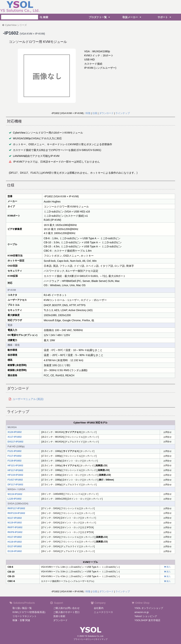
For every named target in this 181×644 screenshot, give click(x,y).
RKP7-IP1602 (15, 527)
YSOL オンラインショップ (149, 608)
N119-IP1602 (15, 523)
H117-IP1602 (15, 537)
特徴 (88, 113)
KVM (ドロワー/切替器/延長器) (29, 612)
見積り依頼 (59, 616)
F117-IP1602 (14, 456)
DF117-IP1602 (15, 484)
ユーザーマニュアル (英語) (28, 399)
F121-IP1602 (14, 451)
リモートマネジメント (25, 616)
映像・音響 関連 (21, 620)
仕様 (95, 113)
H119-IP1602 (15, 542)
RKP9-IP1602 (15, 532)
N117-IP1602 (15, 518)
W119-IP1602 (15, 494)
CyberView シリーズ (16, 25)
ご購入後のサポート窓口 (66, 612)
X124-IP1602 (15, 432)
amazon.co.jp (142, 612)
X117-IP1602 (15, 437)
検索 (44, 17)
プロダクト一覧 (100, 17)
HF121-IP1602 (15, 465)
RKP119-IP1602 (16, 513)
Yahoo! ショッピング (146, 616)
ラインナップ (123, 113)
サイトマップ (101, 639)
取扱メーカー (132, 17)
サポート (165, 17)
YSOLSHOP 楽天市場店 (147, 620)
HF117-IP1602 (15, 470)
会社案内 (99, 608)
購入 (169, 567)
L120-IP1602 (14, 499)
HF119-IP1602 (15, 475)
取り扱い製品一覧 (22, 608)
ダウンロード (106, 113)
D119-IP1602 (15, 551)
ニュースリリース (103, 612)
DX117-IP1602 (15, 442)
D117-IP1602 (15, 546)
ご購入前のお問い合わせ (66, 608)
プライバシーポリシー (84, 639)
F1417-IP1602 (15, 480)
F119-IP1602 (14, 461)
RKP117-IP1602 (16, 508)
